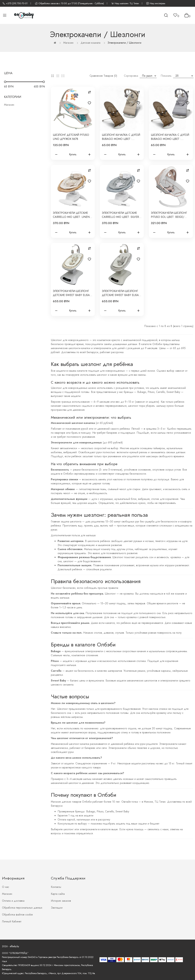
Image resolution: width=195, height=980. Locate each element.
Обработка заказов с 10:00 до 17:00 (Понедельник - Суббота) (69, 3)
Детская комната (91, 43)
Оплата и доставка (13, 901)
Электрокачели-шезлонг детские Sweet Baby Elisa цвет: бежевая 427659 (71, 293)
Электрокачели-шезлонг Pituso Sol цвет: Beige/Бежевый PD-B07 (169, 215)
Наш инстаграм (156, 3)
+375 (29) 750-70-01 (15, 3)
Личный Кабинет (12, 921)
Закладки (57, 908)
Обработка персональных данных (22, 908)
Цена (8, 73)
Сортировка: (131, 76)
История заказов (61, 901)
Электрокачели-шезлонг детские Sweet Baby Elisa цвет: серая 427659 (120, 293)
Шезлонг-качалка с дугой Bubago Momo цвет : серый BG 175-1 (170, 137)
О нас (6, 887)
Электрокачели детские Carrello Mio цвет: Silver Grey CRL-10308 (120, 215)
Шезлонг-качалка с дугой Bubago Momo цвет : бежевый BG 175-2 (121, 137)
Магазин (68, 43)
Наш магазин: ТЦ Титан (125, 3)
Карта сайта (58, 894)
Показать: (166, 76)
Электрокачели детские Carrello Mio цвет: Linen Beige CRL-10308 (71, 215)
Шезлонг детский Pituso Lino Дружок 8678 (71, 137)
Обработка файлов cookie (17, 915)
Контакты (56, 887)
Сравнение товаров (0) (103, 76)
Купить (73, 154)
